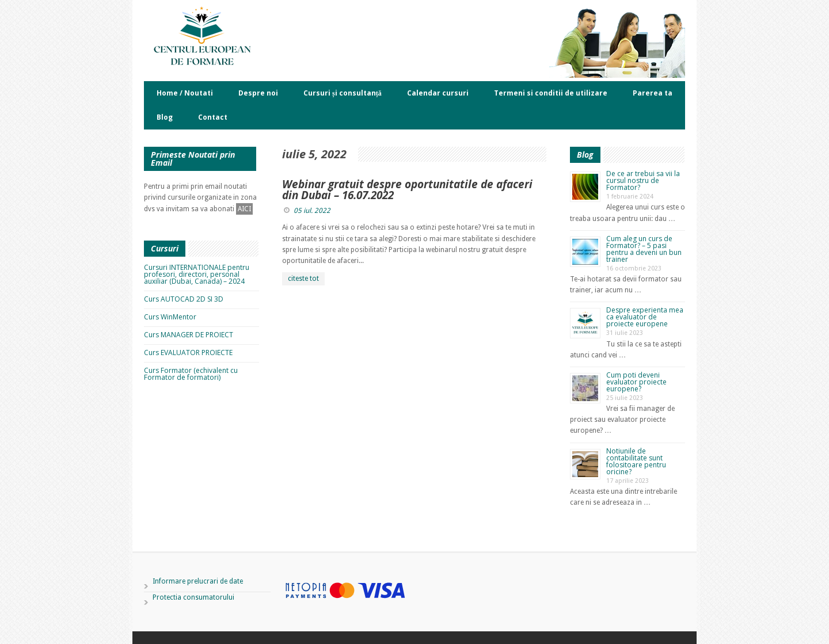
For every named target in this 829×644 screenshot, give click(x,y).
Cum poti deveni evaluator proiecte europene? (636, 382)
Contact (213, 117)
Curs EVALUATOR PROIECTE (188, 353)
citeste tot (303, 279)
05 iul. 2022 (312, 211)
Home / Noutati (185, 93)
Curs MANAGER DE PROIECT (189, 335)
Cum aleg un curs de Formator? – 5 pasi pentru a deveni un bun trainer (644, 249)
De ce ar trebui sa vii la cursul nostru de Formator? (643, 180)
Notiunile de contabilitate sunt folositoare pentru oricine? (636, 461)
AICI (244, 209)
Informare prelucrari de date (198, 581)
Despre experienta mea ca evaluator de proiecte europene (645, 317)
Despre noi (258, 93)
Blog (165, 117)
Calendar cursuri (438, 93)
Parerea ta (653, 93)
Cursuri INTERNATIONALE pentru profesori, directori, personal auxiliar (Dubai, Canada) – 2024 (197, 274)
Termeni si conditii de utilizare (551, 93)
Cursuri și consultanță (343, 93)
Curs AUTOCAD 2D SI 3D (184, 299)
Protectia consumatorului (193, 597)
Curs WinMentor (170, 317)
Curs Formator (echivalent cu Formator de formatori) (191, 374)
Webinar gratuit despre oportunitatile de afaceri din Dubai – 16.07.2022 (407, 190)
